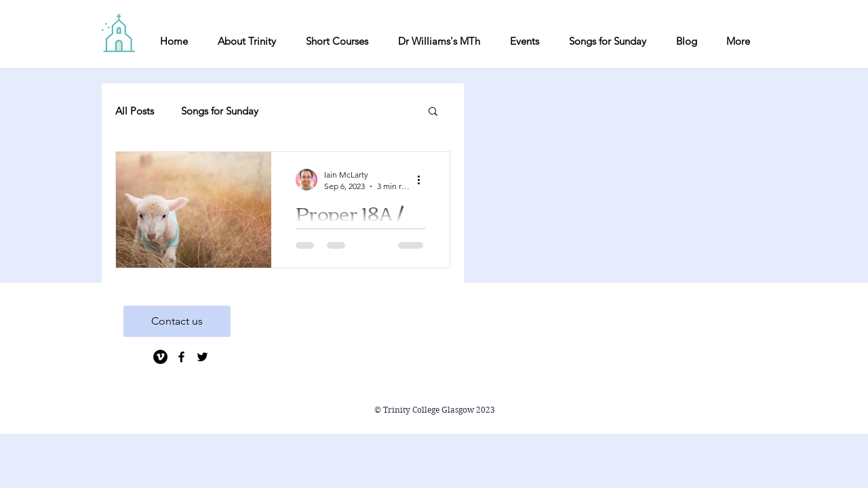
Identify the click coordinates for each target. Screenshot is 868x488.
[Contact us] (177, 321)
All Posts (135, 111)
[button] (433, 112)
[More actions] (423, 180)
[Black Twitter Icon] (202, 357)
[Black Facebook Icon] (181, 357)
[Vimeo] (160, 357)
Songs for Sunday (220, 111)
